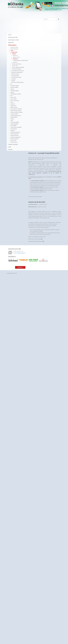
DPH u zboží (13, 97)
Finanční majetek (14, 87)
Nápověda (11, 42)
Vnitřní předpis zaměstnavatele (21, 60)
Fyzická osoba (14, 142)
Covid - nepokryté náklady (18, 67)
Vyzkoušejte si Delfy (13, 40)
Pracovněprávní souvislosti (17, 71)
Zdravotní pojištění (15, 122)
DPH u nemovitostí (15, 101)
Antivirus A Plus (16, 57)
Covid (12, 51)
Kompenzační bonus (17, 64)
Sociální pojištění (14, 124)
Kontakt (10, 149)
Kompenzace (14, 52)
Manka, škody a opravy (16, 111)
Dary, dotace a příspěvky (16, 109)
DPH (12, 96)
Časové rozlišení (14, 114)
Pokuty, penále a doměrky (17, 112)
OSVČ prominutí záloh (16, 77)
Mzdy (12, 102)
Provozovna (13, 140)
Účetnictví (13, 131)
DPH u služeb (14, 99)
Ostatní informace (15, 135)
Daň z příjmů (13, 125)
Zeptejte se (20, 267)
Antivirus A (15, 55)
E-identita (13, 79)
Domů (10, 35)
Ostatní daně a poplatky (16, 127)
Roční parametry (14, 49)
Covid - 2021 (15, 66)
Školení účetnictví (14, 139)
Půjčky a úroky (14, 107)
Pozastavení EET (15, 76)
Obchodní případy (15, 91)
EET (11, 84)
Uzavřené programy (17, 69)
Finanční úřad (14, 129)
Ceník (10, 147)
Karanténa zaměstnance (17, 72)
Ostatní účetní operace (16, 116)
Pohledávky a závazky (16, 94)
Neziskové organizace (16, 137)
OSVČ (12, 121)
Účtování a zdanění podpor (17, 82)
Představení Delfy (13, 37)
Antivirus (14, 54)
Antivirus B (15, 59)
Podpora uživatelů (13, 144)
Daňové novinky (14, 47)
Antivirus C (15, 62)
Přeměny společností (15, 132)
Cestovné (13, 104)
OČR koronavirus (15, 74)
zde (41, 197)
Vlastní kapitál (14, 117)
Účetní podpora (12, 45)
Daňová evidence (15, 134)
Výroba (12, 92)
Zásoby (12, 89)
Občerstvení (13, 106)
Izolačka (13, 81)
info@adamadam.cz (21, 253)
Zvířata (12, 119)
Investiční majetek (15, 86)
